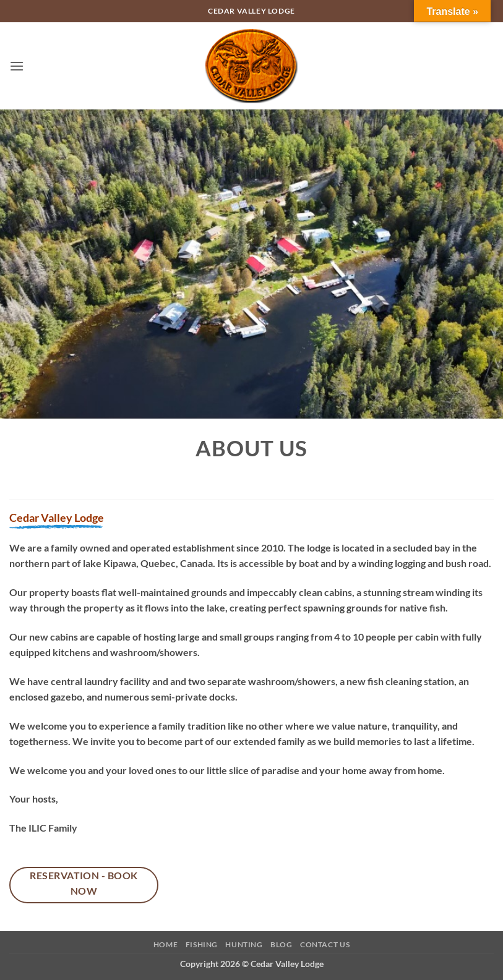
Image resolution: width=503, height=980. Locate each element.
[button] (17, 66)
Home (166, 944)
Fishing (202, 944)
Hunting (244, 944)
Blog (281, 944)
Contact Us (325, 944)
